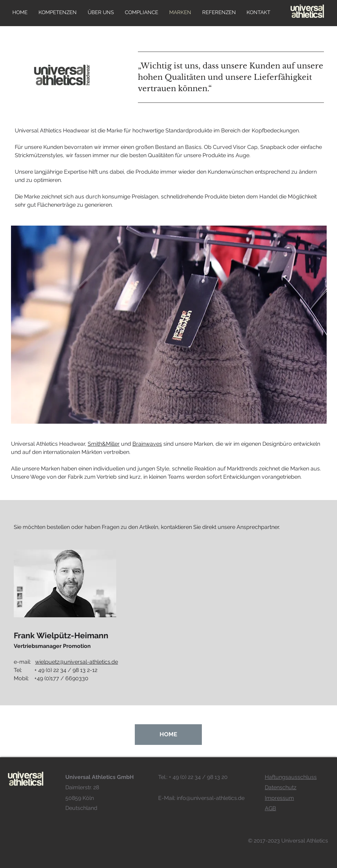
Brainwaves (147, 444)
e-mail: (66, 662)
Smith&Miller (104, 444)
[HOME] (168, 735)
